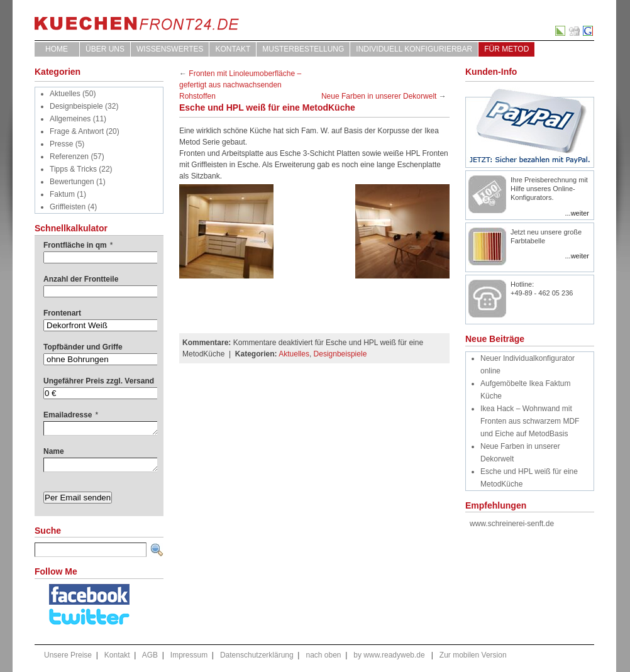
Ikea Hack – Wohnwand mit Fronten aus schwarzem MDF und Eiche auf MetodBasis (530, 421)
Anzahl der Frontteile (81, 279)
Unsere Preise (68, 655)
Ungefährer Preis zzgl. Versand (99, 381)
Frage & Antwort (77, 131)
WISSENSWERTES (170, 49)
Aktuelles (65, 94)
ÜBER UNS (105, 49)
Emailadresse (71, 415)
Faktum (62, 194)
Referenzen (69, 157)
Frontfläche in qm (78, 245)
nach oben (323, 655)
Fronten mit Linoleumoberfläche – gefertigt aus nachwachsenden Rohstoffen (240, 85)
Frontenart (62, 313)
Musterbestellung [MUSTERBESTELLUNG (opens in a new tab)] (303, 49)
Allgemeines (70, 119)
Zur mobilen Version (473, 655)
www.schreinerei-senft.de (512, 524)
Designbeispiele (76, 106)
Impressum (189, 655)
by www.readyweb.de (389, 655)
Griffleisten (68, 207)
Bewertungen (72, 182)
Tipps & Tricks (73, 169)
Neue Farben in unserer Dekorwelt (379, 96)
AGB (150, 655)
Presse (61, 144)
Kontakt (233, 49)
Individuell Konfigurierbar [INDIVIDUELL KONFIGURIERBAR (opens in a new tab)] (414, 49)
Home (57, 49)
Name (54, 451)
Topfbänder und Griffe (83, 347)
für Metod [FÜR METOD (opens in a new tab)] (506, 49)
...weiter (577, 213)
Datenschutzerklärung (257, 655)
